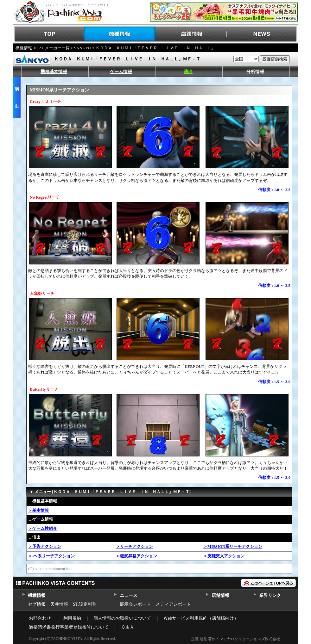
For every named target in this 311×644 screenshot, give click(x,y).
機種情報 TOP (28, 48)
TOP (49, 34)
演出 (188, 72)
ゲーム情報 (121, 72)
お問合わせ (40, 618)
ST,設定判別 (85, 604)
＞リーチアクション (134, 546)
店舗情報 (191, 34)
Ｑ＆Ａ (127, 627)
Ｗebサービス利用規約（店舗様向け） (201, 618)
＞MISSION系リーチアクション (233, 546)
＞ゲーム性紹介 (43, 528)
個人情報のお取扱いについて (122, 618)
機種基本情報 (54, 72)
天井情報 (59, 604)
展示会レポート (135, 604)
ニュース (128, 595)
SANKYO (83, 48)
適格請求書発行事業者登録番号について (69, 627)
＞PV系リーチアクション (51, 556)
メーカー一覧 (57, 48)
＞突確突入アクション (224, 556)
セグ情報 (37, 604)
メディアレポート (173, 604)
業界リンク (270, 595)
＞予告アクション (45, 546)
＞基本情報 (38, 510)
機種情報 (120, 34)
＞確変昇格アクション (136, 556)
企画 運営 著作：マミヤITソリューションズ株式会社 (235, 639)
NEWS (262, 34)
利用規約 (72, 618)
